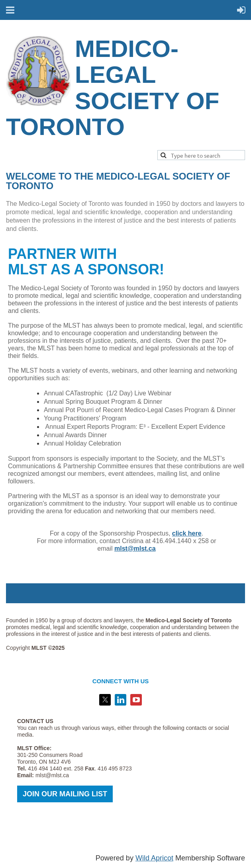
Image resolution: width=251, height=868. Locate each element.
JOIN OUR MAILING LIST (65, 794)
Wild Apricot (154, 858)
